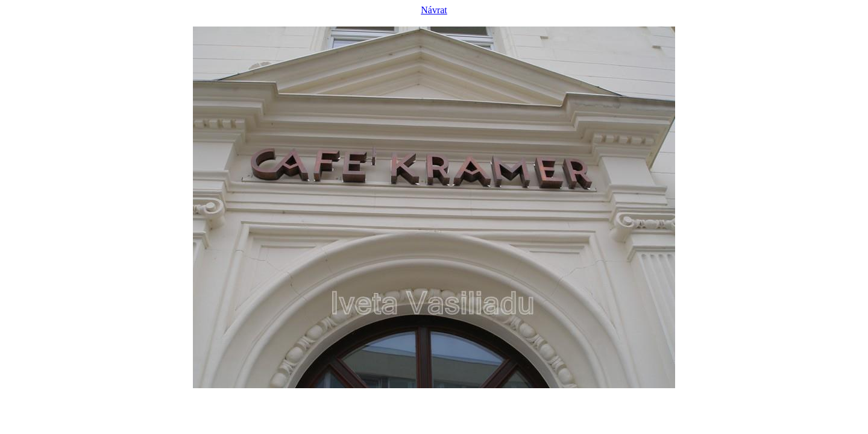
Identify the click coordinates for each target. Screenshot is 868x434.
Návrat (434, 10)
